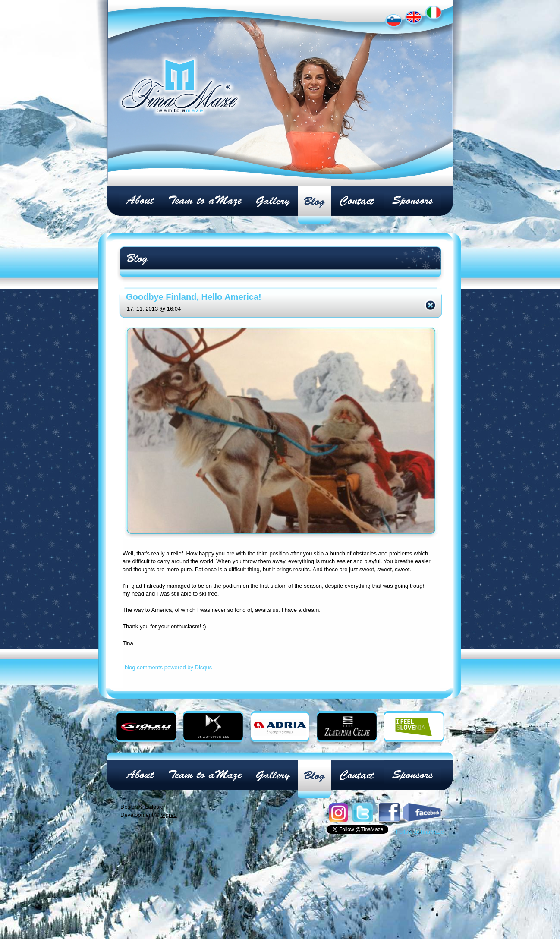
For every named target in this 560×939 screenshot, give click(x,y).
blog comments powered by (168, 667)
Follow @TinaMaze (420, 832)
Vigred (168, 815)
